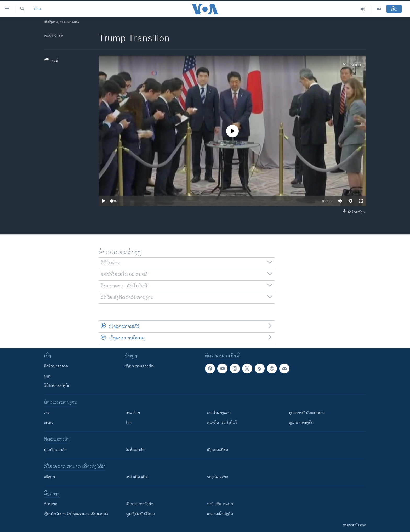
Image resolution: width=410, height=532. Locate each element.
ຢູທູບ (48, 376)
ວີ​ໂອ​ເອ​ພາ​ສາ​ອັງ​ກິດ (139, 504)
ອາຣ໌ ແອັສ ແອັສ (137, 477)
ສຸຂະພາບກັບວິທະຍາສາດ (307, 413)
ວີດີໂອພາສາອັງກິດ (57, 386)
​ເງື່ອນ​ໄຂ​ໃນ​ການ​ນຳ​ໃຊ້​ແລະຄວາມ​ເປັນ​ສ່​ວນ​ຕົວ (76, 514)
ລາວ (47, 413)
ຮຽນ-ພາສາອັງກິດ (301, 423)
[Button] (51, 61)
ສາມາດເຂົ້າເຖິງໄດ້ (220, 514)
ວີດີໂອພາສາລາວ (56, 366)
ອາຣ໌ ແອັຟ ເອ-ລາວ (221, 504)
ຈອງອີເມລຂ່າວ (218, 477)
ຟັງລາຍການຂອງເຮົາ (139, 366)
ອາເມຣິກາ (133, 413)
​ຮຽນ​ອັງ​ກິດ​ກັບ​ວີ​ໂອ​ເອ (140, 514)
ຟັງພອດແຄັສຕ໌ (218, 450)
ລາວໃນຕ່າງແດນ (219, 413)
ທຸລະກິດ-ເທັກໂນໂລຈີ (222, 423)
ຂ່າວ (37, 9)
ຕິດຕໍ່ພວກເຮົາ (135, 450)
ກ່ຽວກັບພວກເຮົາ (56, 450)
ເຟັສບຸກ (49, 477)
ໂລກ (129, 423)
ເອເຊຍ (49, 423)
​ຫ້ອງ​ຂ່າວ (51, 504)
